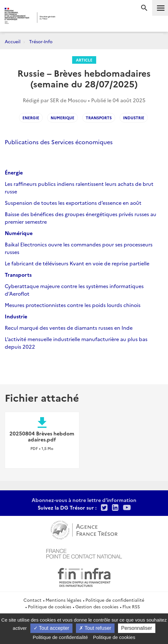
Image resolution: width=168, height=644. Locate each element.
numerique (62, 118)
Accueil (13, 41)
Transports (18, 275)
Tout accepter (51, 628)
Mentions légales (63, 600)
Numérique (19, 233)
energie (31, 118)
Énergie (14, 172)
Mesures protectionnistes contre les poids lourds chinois (73, 305)
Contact (32, 600)
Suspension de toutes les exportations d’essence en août (73, 203)
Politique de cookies (50, 606)
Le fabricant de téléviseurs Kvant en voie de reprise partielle (77, 263)
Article (84, 60)
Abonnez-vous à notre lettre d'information (84, 500)
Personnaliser (137, 628)
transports (99, 118)
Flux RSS (131, 606)
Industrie (16, 316)
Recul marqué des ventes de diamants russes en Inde (69, 328)
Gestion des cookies (97, 606)
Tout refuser (95, 628)
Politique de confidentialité (115, 600)
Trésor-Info (41, 41)
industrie (134, 118)
